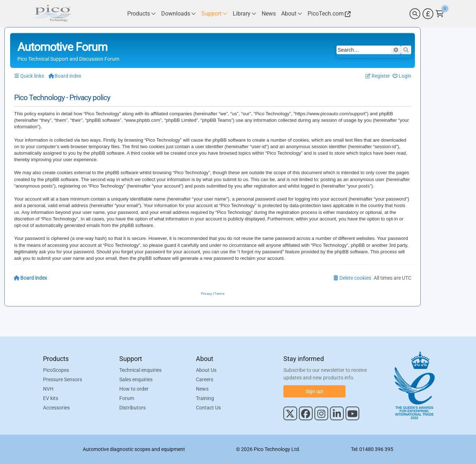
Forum (127, 398)
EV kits (51, 398)
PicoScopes (56, 370)
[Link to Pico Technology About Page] (292, 14)
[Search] (415, 14)
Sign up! (314, 391)
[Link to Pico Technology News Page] (269, 14)
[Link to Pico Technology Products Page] (141, 14)
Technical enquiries (140, 370)
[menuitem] (402, 76)
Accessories (56, 408)
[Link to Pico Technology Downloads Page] (179, 14)
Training (205, 398)
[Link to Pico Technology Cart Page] (440, 14)
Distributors (132, 408)
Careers (205, 379)
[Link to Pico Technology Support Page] (214, 14)
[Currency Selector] (428, 14)
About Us (206, 370)
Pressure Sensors (63, 379)
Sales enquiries (136, 379)
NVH (48, 389)
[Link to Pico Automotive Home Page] (52, 14)
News (202, 389)
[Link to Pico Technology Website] (328, 14)
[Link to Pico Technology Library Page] (245, 14)
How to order (134, 389)
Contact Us (208, 408)
